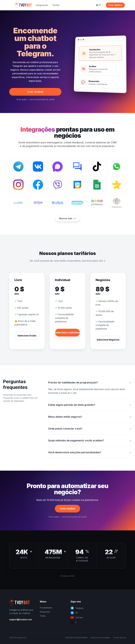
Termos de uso (119, 638)
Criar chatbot (115, 5)
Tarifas (56, 5)
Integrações (42, 5)
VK (74, 613)
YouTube (77, 618)
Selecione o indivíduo (67, 333)
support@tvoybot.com (21, 619)
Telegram (77, 608)
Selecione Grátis (27, 336)
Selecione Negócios (108, 340)
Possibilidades (46, 608)
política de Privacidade (100, 638)
